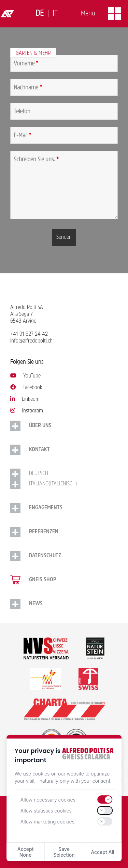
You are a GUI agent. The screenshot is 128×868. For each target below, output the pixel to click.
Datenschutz (45, 556)
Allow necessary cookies (48, 800)
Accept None (26, 852)
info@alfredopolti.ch (31, 341)
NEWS (36, 604)
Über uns (40, 426)
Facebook (26, 388)
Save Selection (64, 852)
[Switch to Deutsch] (40, 14)
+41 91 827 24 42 (29, 334)
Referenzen (44, 532)
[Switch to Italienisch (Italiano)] (64, 484)
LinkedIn (25, 399)
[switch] (105, 799)
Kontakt (39, 450)
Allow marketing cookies (47, 822)
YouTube (25, 376)
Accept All (102, 852)
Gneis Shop (43, 580)
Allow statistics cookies (46, 811)
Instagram (27, 411)
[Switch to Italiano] (55, 14)
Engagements (46, 508)
